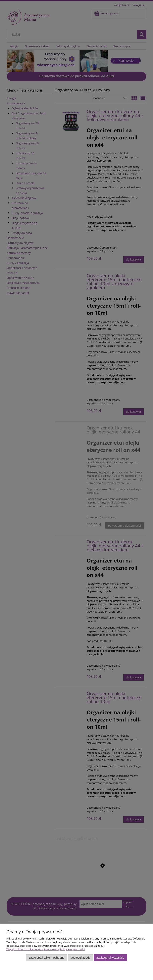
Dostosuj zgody (80, 958)
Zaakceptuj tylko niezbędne (47, 958)
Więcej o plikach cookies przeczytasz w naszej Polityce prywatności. (46, 949)
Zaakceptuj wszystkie (110, 958)
